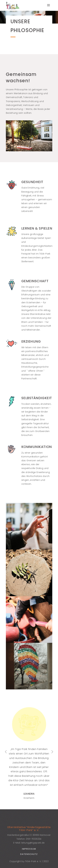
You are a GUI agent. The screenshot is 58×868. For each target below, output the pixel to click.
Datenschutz (29, 854)
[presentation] (6, 752)
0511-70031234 (34, 839)
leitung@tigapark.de (33, 843)
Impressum (29, 849)
